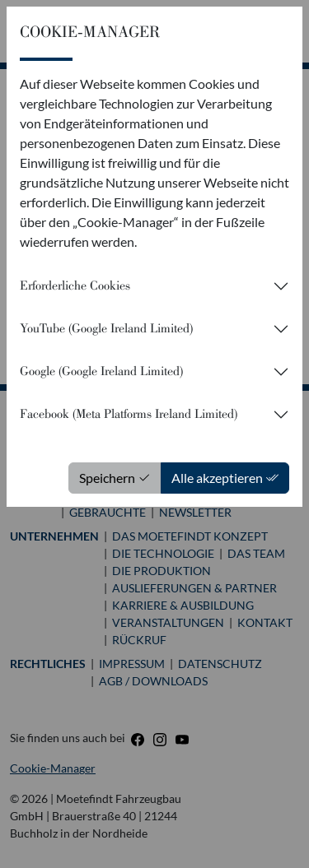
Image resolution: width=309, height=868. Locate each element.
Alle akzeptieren (225, 478)
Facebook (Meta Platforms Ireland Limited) (129, 414)
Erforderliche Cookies (75, 285)
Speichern (115, 478)
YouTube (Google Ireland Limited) (106, 328)
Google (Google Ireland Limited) (101, 371)
